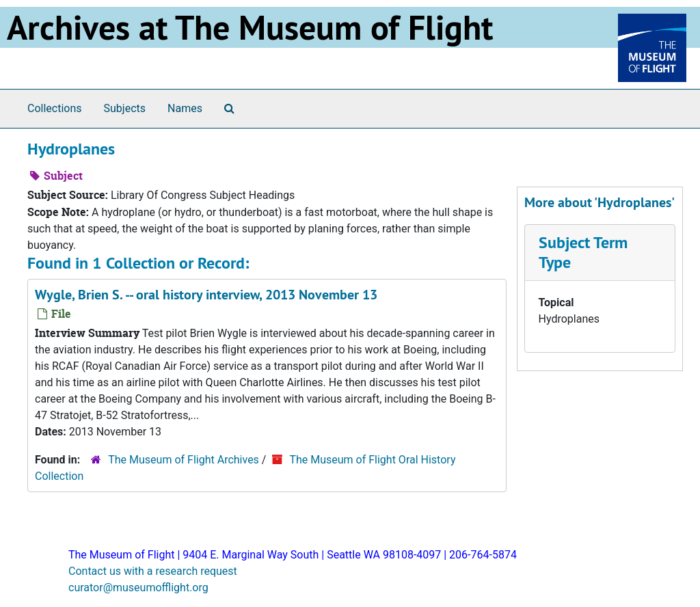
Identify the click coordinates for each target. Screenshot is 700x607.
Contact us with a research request (153, 571)
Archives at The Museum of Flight (250, 27)
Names (185, 108)
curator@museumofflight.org (138, 588)
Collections (55, 108)
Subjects (125, 108)
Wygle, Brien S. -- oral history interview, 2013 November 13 (206, 295)
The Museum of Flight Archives (184, 460)
